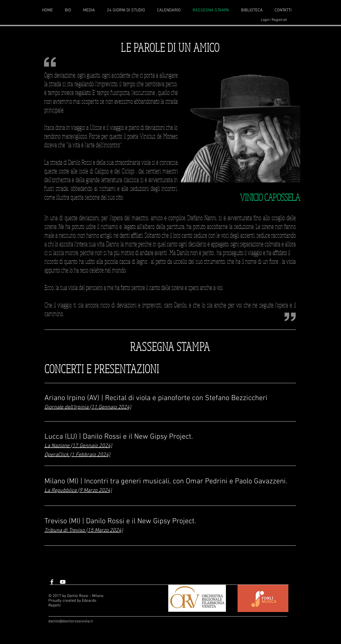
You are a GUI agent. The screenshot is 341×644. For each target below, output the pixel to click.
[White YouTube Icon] (63, 582)
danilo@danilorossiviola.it (71, 621)
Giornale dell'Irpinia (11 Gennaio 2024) (88, 407)
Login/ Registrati (274, 20)
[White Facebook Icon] (52, 582)
